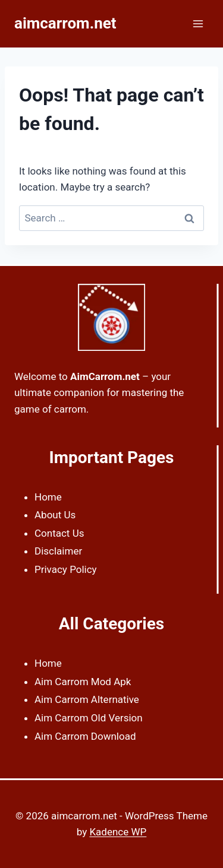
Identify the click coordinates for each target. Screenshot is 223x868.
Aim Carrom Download (85, 736)
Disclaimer (58, 551)
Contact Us (59, 533)
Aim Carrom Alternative (87, 699)
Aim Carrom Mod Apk (83, 682)
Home (48, 497)
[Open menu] (198, 23)
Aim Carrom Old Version (89, 718)
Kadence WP (118, 832)
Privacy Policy (66, 569)
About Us (55, 515)
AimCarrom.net (105, 376)
